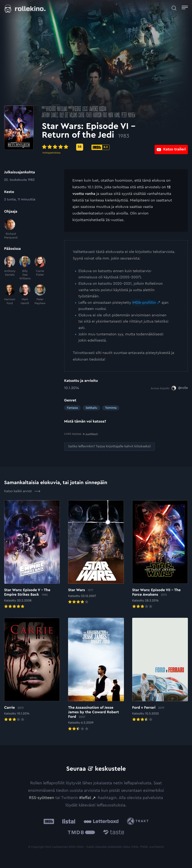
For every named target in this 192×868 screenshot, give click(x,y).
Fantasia (72, 408)
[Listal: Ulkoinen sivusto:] (68, 821)
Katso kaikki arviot (22, 491)
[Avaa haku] (174, 8)
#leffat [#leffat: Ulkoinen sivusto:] (85, 798)
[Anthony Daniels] (10, 268)
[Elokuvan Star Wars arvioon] (96, 552)
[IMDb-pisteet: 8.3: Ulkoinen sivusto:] (123, 147)
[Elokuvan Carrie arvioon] (32, 670)
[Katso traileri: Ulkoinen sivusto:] (171, 147)
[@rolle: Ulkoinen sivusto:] (180, 388)
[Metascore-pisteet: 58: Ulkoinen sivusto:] (102, 147)
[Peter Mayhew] (40, 295)
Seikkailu (91, 408)
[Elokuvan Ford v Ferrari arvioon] (160, 670)
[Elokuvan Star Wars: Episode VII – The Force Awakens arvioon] (160, 555)
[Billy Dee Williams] (25, 268)
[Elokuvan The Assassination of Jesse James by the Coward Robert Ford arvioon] (96, 675)
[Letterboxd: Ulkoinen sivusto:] (101, 821)
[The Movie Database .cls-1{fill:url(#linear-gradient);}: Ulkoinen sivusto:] (81, 833)
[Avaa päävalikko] (185, 8)
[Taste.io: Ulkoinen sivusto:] (114, 833)
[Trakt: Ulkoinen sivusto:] (139, 821)
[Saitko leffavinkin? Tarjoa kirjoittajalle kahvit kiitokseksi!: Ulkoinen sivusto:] (110, 447)
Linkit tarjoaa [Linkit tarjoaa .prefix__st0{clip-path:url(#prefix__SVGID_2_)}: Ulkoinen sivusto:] (81, 434)
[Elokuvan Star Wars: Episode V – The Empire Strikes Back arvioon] (32, 555)
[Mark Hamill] (25, 295)
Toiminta (111, 408)
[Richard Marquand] (10, 229)
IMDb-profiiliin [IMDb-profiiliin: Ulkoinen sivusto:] (144, 303)
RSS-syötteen (42, 798)
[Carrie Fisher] (40, 268)
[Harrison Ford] (10, 295)
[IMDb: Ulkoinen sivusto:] (49, 821)
